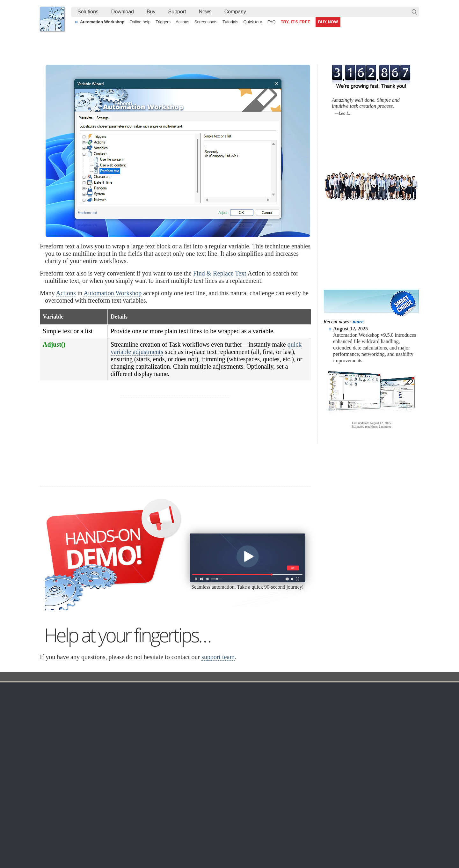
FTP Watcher (234, 715)
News (205, 12)
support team (218, 657)
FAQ (272, 22)
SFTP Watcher (235, 723)
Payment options (296, 723)
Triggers (163, 22)
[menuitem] (88, 12)
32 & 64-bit (108, 730)
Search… (414, 12)
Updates (105, 723)
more (358, 322)
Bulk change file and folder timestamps (84, 817)
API (168, 738)
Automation (178, 690)
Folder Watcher (236, 707)
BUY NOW (328, 22)
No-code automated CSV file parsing (199, 824)
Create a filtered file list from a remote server (90, 810)
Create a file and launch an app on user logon (208, 817)
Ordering (290, 690)
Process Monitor (237, 769)
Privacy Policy (360, 715)
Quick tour (253, 22)
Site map (55, 715)
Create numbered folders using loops (366, 802)
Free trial (106, 700)
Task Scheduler (236, 700)
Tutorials (230, 22)
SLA (350, 723)
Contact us (357, 700)
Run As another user (350, 810)
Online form (357, 707)
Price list (288, 730)
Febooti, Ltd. (52, 19)
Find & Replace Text (220, 273)
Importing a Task (346, 817)
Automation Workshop (102, 22)
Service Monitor (236, 761)
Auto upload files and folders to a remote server (93, 802)
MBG (284, 738)
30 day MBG (277, 479)
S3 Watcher (232, 738)
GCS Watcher (234, 746)
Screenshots (206, 22)
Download (123, 12)
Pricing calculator (296, 715)
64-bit (102, 738)
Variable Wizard (185, 677)
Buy (151, 12)
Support (177, 12)
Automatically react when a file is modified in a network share (223, 810)
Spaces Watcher (237, 753)
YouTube (165, 845)
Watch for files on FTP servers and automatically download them (227, 802)
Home (52, 690)
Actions (182, 22)
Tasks (170, 730)
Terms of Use (59, 700)
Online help (140, 22)
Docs (157, 677)
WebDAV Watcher (238, 730)
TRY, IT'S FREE (296, 22)
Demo (170, 761)
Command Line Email (118, 715)
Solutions (88, 12)
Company (235, 12)
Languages (57, 707)
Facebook (186, 845)
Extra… (228, 776)
